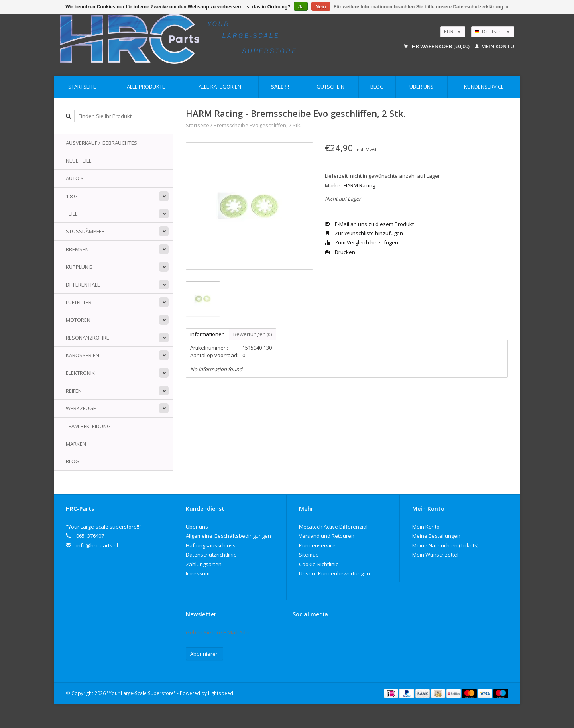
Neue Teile (79, 161)
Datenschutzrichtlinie (211, 555)
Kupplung (79, 267)
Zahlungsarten (204, 564)
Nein (321, 7)
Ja (301, 7)
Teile (72, 214)
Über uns (422, 87)
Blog (377, 87)
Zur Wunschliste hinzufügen (364, 233)
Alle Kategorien (220, 87)
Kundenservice (484, 87)
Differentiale (83, 285)
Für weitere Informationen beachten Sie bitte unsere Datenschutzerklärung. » (421, 7)
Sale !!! (280, 87)
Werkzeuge (81, 408)
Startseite (82, 87)
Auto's (75, 178)
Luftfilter (79, 302)
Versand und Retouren (327, 536)
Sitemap (309, 555)
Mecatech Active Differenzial (333, 527)
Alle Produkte (146, 87)
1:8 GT (73, 196)
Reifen (74, 391)
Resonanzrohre (87, 338)
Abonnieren (204, 654)
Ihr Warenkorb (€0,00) (437, 46)
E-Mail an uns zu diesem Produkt (369, 224)
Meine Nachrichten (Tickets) (445, 545)
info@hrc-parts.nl (97, 545)
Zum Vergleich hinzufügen (362, 242)
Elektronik (80, 373)
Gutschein (330, 87)
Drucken (340, 252)
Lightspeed (221, 693)
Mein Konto (494, 46)
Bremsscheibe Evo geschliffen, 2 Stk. (258, 125)
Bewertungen (253, 334)
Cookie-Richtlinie (319, 564)
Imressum (198, 573)
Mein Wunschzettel (435, 555)
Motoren (78, 320)
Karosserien (83, 355)
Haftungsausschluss (211, 545)
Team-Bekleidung (88, 426)
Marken (76, 444)
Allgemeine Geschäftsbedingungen (228, 536)
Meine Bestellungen (436, 536)
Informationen (207, 334)
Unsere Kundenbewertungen (334, 573)
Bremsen (77, 249)
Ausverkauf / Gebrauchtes (101, 143)
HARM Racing (359, 185)
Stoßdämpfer (85, 231)
